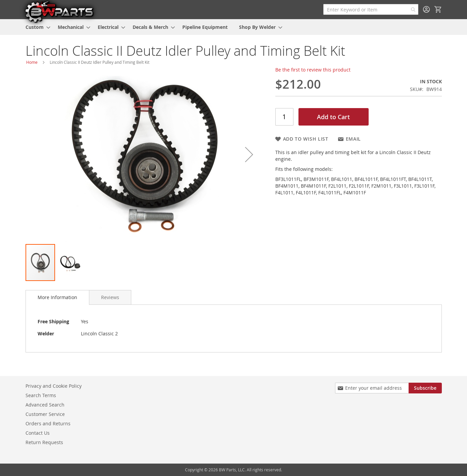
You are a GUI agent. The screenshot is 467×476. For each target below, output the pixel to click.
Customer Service (45, 414)
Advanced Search (45, 405)
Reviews (110, 297)
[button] (249, 154)
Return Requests (44, 442)
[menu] (234, 27)
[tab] (57, 297)
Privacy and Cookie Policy (54, 386)
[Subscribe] (425, 388)
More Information (57, 297)
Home (32, 62)
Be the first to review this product (313, 70)
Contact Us (38, 433)
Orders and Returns (48, 423)
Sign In (426, 9)
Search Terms (41, 395)
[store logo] (59, 11)
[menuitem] (36, 27)
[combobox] (371, 9)
